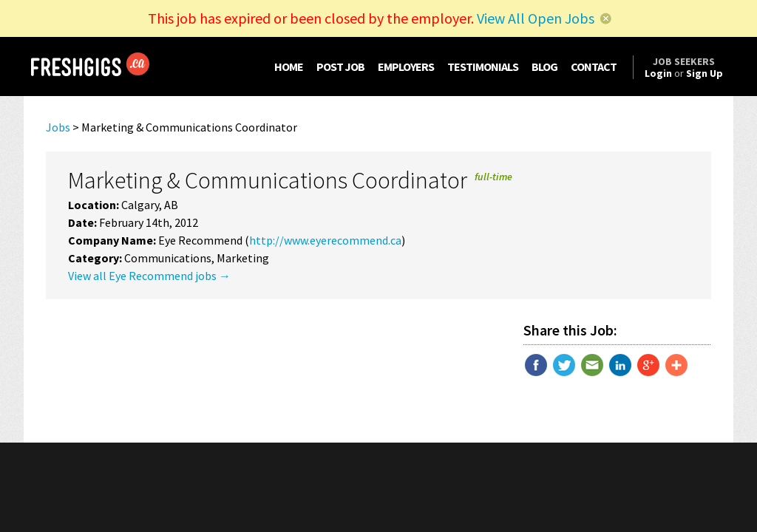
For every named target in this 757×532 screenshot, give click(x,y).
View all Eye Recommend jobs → (149, 276)
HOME (289, 66)
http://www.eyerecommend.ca (325, 240)
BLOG (544, 66)
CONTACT (594, 66)
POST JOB (340, 66)
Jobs (58, 127)
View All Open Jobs (536, 18)
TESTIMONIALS (483, 66)
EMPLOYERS (406, 66)
